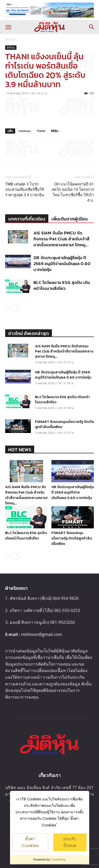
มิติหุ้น (55, 131)
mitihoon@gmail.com (42, 634)
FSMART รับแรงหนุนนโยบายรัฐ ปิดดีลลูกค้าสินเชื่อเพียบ (64, 424)
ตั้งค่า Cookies (30, 842)
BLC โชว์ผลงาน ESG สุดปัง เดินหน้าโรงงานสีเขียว (62, 285)
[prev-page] (8, 308)
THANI (41, 131)
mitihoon (25, 131)
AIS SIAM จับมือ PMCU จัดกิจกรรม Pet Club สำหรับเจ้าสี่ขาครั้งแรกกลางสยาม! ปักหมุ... (61, 239)
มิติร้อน (11, 47)
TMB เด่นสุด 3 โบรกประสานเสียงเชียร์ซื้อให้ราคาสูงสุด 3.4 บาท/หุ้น (25, 190)
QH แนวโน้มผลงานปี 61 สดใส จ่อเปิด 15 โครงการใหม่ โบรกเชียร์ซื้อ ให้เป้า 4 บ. (73, 192)
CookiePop (58, 859)
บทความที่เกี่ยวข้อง (27, 219)
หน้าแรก (11, 39)
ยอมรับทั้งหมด (70, 842)
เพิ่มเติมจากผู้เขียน (70, 219)
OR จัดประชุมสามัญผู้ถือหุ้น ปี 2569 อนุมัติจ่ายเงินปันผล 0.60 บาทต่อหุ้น (62, 264)
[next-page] (17, 308)
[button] (8, 27)
